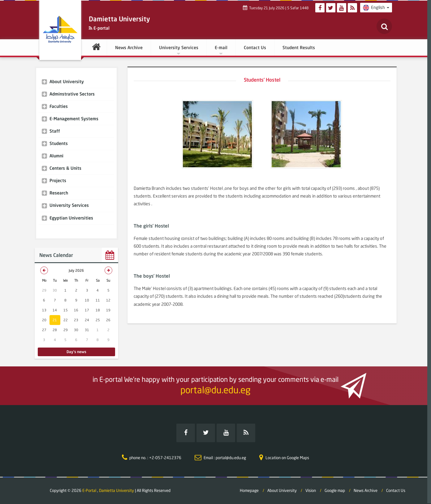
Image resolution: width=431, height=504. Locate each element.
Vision (311, 490)
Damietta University (116, 490)
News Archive (129, 47)
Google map (335, 490)
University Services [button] (179, 50)
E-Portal (90, 490)
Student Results (299, 47)
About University (282, 490)
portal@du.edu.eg (216, 390)
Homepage (249, 490)
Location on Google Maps (287, 458)
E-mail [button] (221, 50)
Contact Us (255, 47)
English (376, 8)
